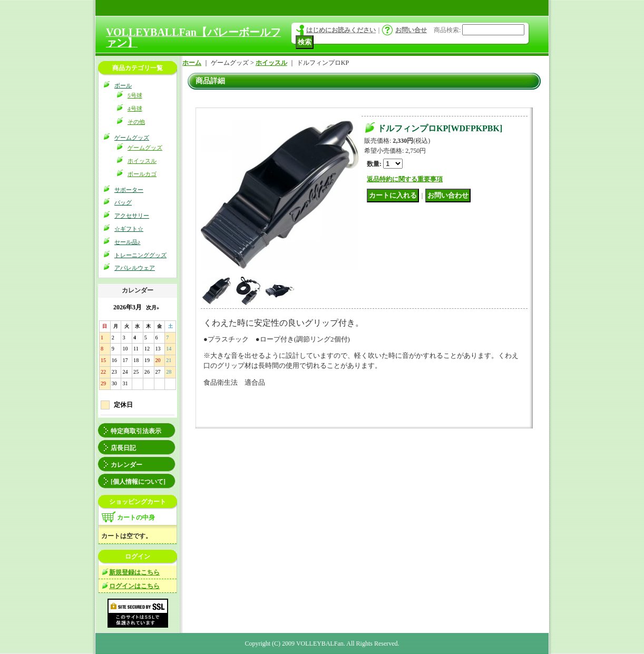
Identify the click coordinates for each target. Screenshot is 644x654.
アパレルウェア (135, 268)
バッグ (123, 202)
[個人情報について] (138, 482)
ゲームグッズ (132, 138)
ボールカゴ (142, 174)
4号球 (135, 109)
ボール (123, 85)
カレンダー (126, 465)
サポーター (129, 190)
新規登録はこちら (134, 572)
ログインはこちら (134, 586)
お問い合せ (411, 30)
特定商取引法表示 (136, 431)
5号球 (135, 95)
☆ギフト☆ (129, 229)
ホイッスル (142, 161)
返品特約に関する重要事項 (405, 179)
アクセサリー (132, 216)
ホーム (192, 63)
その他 (136, 122)
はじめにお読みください (341, 30)
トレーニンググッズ (140, 255)
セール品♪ (128, 242)
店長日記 (123, 448)
